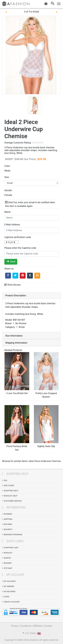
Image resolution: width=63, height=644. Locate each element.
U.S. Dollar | (32, 633)
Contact (48, 626)
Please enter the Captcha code (20, 248)
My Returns (10, 592)
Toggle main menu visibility (59, 3)
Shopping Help (11, 491)
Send (11, 262)
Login (6, 597)
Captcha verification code (18, 237)
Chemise (56, 461)
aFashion (34, 640)
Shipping (8, 519)
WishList (8, 553)
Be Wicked (19, 323)
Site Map (8, 568)
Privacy (15, 626)
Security (8, 529)
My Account (10, 581)
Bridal (36, 12)
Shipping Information (16, 343)
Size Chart (9, 485)
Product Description (16, 295)
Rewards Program (13, 535)
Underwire (46, 461)
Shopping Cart (11, 548)
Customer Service (13, 501)
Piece (37, 461)
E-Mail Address (12, 225)
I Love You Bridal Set (17, 393)
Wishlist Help (11, 496)
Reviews (8, 563)
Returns (8, 524)
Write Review (12, 285)
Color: (7, 166)
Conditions (26, 626)
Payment (8, 514)
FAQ (5, 480)
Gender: (8, 190)
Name (8, 212)
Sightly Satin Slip (46, 446)
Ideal (31, 461)
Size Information (14, 336)
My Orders (9, 586)
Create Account (12, 602)
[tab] (31, 296)
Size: (7, 177)
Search (7, 558)
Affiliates (38, 626)
